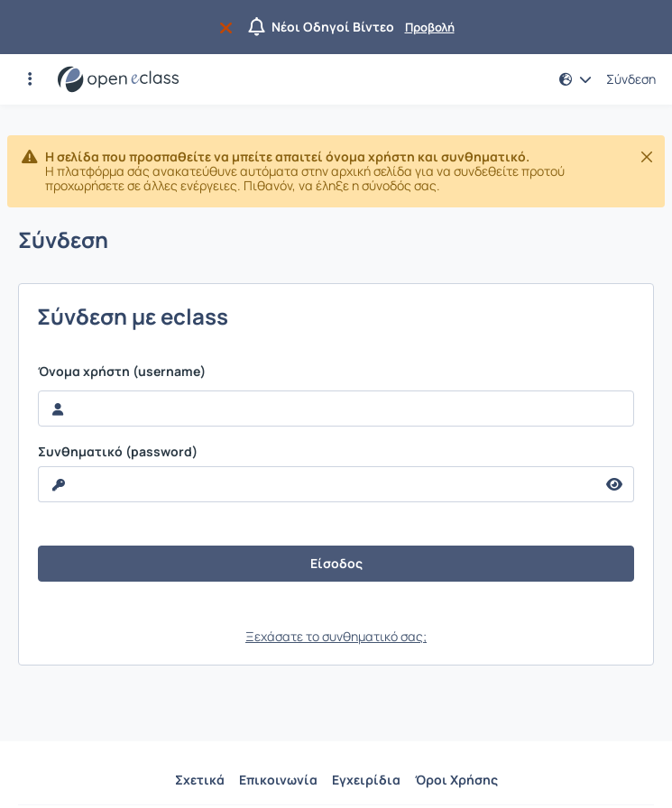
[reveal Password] (317, 484)
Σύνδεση (631, 79)
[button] (30, 79)
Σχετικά (200, 780)
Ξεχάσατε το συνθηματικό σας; (336, 636)
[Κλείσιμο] (647, 157)
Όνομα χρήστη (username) (122, 372)
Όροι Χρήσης (456, 780)
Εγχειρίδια (366, 780)
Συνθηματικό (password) (118, 452)
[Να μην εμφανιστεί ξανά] (230, 27)
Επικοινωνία (278, 780)
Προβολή (430, 27)
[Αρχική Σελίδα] (118, 79)
